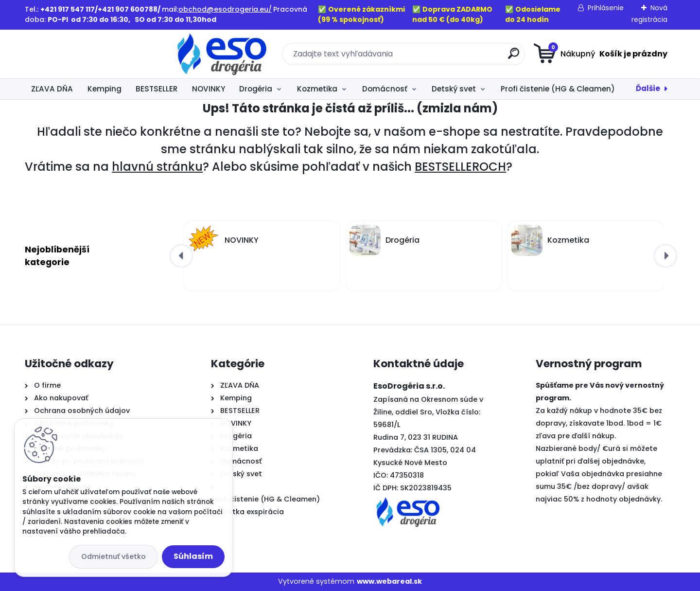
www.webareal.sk (389, 581)
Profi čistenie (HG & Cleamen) (558, 89)
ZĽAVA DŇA (52, 89)
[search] (445, 57)
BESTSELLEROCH (460, 167)
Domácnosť (385, 89)
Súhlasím (193, 556)
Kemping (105, 89)
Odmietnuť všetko (114, 556)
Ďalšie (648, 88)
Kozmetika (317, 89)
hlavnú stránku (157, 167)
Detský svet (454, 89)
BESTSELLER (157, 89)
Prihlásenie (606, 8)
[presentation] (181, 256)
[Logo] (84, 54)
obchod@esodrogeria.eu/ (225, 9)
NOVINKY (209, 89)
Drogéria (256, 89)
